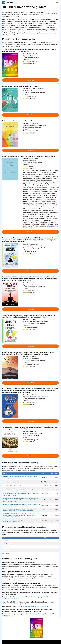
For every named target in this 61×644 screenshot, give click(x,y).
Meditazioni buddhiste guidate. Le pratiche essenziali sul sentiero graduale (19, 489)
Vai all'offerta (30, 80)
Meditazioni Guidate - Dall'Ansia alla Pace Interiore (14, 482)
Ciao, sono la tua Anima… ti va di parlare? (12, 486)
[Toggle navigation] (57, 2)
